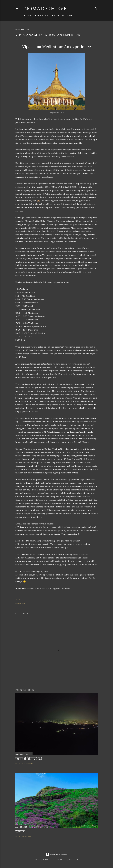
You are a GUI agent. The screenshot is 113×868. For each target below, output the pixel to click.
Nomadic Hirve (45, 9)
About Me (66, 16)
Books (55, 16)
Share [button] (18, 599)
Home (27, 16)
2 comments (27, 764)
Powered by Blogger (56, 854)
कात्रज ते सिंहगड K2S (29, 758)
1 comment (27, 836)
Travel (24, 603)
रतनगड (20, 831)
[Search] (96, 8)
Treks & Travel (41, 16)
